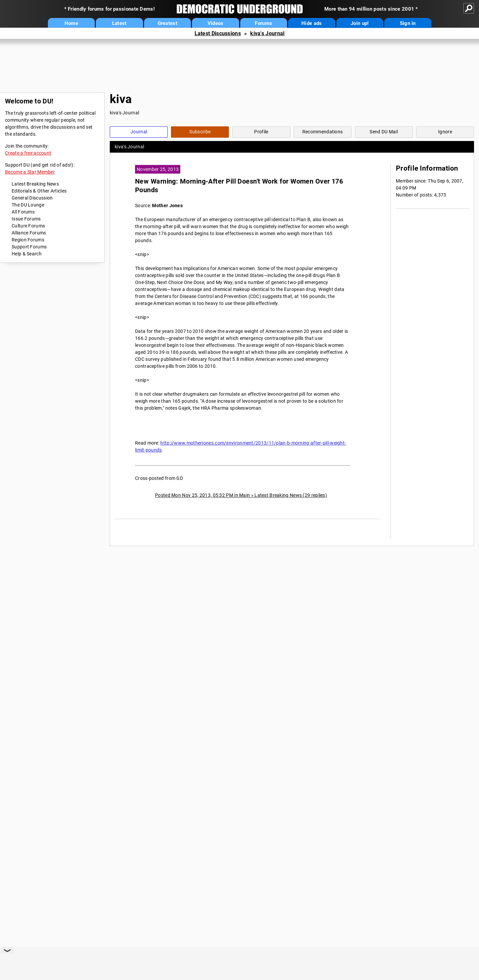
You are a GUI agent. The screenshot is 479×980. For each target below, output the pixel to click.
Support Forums (29, 247)
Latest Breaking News (35, 184)
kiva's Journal (267, 33)
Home (71, 23)
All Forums (23, 212)
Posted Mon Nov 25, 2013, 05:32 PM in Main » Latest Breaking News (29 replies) (241, 495)
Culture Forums (28, 226)
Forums (263, 23)
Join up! (360, 23)
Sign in (408, 23)
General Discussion (32, 198)
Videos (216, 23)
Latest (119, 23)
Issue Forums (26, 219)
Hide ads (312, 23)
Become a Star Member (30, 172)
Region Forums (28, 240)
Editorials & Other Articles (39, 191)
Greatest (167, 23)
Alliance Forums (29, 233)
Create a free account (28, 153)
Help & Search (27, 254)
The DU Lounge (28, 205)
